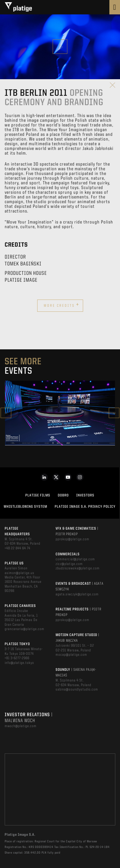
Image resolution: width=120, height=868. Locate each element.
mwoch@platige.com (21, 726)
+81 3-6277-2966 (17, 658)
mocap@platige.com (71, 655)
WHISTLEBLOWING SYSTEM (25, 507)
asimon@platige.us (20, 573)
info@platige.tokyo (19, 663)
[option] (60, 413)
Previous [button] (6, 413)
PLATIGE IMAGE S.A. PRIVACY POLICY (85, 507)
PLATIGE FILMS (38, 496)
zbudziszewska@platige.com (78, 568)
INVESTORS (85, 496)
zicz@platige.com (69, 564)
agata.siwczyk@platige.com (77, 594)
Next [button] (114, 413)
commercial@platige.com (75, 559)
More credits (62, 305)
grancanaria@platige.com (25, 629)
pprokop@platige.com (72, 539)
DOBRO (63, 496)
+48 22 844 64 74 (17, 548)
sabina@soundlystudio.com (77, 690)
